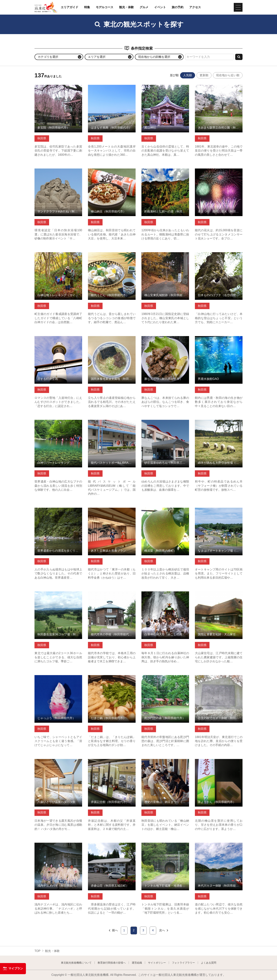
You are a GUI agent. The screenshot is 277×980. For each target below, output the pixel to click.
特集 (87, 7)
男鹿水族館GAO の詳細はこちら (216, 338)
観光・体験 (126, 7)
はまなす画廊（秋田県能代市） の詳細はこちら (112, 88)
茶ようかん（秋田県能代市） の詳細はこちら (219, 762)
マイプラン (13, 969)
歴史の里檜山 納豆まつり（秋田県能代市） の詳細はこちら (165, 762)
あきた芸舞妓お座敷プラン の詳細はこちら (112, 511)
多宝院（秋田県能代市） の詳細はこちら (58, 88)
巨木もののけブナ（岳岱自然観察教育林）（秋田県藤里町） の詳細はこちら (219, 257)
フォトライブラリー (183, 963)
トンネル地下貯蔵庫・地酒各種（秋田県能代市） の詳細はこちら (165, 846)
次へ (164, 930)
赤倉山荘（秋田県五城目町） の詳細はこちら (112, 846)
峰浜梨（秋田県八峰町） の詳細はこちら (165, 511)
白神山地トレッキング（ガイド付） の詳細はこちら (58, 256)
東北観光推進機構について (76, 963)
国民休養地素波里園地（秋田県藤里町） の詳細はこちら (112, 340)
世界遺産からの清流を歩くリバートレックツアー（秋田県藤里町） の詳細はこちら (58, 513)
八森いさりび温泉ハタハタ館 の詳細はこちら (58, 762)
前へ (113, 930)
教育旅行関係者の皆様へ (112, 963)
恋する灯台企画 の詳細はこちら (55, 338)
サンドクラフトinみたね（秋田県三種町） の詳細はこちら (58, 172)
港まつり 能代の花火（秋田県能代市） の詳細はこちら (219, 172)
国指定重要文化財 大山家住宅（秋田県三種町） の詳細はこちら (219, 595)
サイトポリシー (157, 963)
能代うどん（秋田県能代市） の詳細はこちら (112, 256)
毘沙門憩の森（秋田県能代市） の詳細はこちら (165, 679)
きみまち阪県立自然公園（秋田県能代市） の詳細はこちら (219, 88)
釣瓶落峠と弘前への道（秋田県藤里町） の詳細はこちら (165, 172)
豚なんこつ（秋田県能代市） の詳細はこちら (165, 340)
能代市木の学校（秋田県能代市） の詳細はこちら (112, 595)
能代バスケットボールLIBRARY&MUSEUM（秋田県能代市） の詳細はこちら (112, 425)
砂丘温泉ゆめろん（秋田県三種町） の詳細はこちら (165, 423)
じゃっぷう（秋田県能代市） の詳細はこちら (58, 679)
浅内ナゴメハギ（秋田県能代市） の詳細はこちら (58, 846)
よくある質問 (209, 963)
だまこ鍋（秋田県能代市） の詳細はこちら (112, 679)
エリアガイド (70, 7)
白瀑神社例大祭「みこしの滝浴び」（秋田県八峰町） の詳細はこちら (165, 595)
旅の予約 (178, 7)
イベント (160, 7)
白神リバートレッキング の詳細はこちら (58, 423)
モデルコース (105, 7)
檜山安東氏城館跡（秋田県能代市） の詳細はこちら (165, 256)
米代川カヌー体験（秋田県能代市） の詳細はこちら (219, 846)
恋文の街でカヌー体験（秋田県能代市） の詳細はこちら (219, 679)
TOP (37, 951)
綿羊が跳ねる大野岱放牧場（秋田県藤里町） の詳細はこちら (219, 423)
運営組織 (137, 963)
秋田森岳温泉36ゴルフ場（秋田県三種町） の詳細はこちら (58, 595)
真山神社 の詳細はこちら (158, 87)
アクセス (195, 7)
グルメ (144, 7)
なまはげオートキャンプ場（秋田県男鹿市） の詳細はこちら (219, 511)
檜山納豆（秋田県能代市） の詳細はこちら (112, 172)
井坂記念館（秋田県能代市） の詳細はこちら (112, 762)
